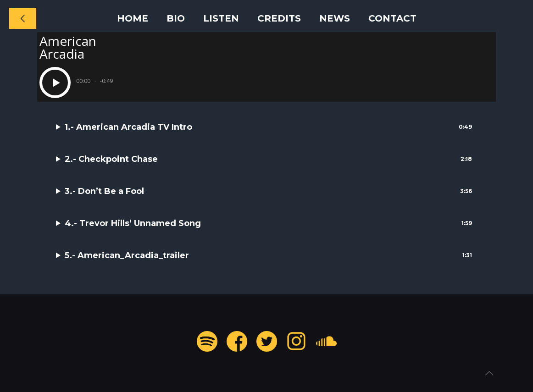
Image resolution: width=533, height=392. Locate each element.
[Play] (55, 83)
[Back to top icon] (489, 373)
